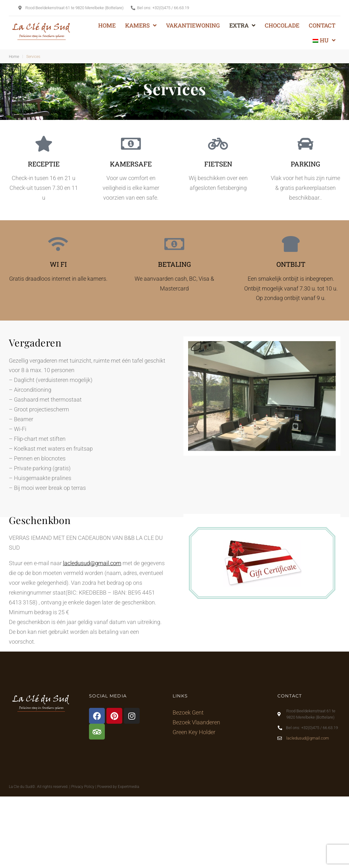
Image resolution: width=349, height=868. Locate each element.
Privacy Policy (83, 787)
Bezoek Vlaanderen (196, 722)
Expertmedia (128, 787)
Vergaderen (35, 342)
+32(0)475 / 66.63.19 (171, 8)
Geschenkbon (40, 520)
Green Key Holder (194, 732)
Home (14, 57)
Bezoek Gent (188, 712)
